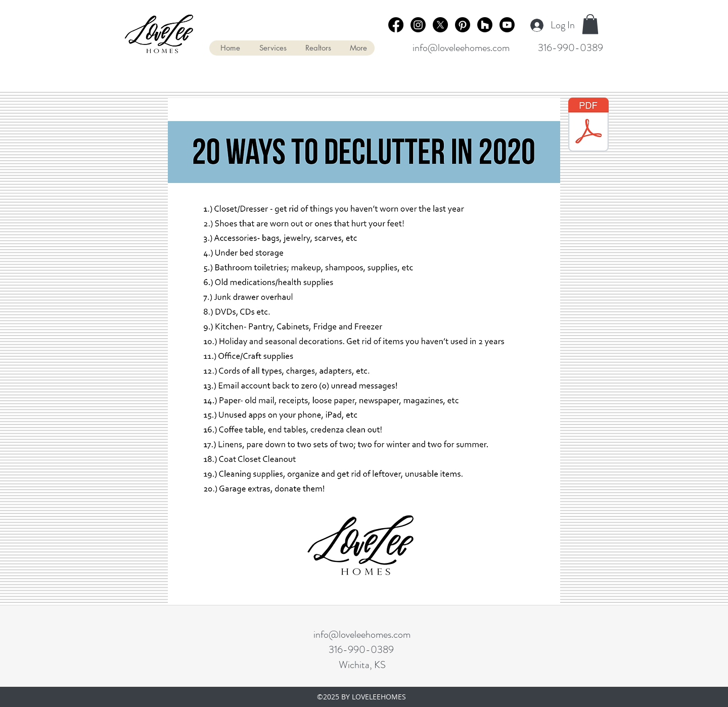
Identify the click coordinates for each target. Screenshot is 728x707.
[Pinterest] (463, 25)
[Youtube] (507, 25)
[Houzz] (485, 25)
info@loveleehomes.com (461, 48)
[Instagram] (418, 25)
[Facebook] (396, 25)
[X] (440, 25)
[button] (590, 24)
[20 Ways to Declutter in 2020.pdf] (588, 126)
